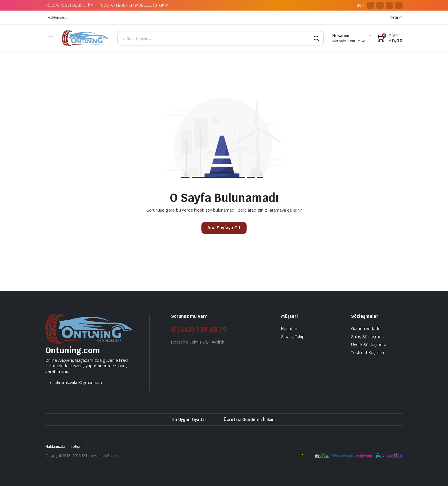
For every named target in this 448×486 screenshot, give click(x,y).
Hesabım (290, 329)
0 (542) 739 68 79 (199, 330)
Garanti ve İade (366, 329)
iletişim (77, 446)
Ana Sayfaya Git (224, 228)
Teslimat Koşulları (368, 353)
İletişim (396, 17)
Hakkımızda (58, 18)
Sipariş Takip (293, 337)
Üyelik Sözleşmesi (368, 345)
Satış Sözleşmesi (368, 337)
